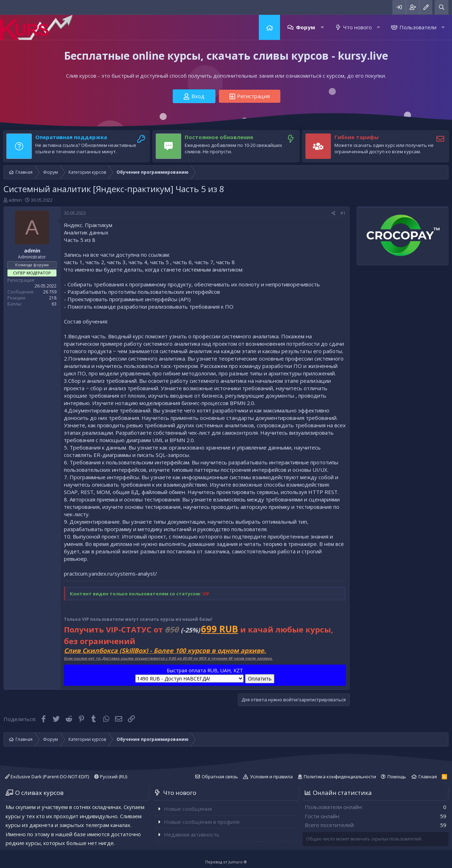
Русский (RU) (111, 777)
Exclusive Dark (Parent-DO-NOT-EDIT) (47, 777)
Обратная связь (220, 777)
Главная (269, 27)
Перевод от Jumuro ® (226, 862)
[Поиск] (442, 7)
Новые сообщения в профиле (202, 822)
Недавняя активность (192, 834)
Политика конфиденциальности (340, 777)
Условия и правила (271, 777)
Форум (305, 27)
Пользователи (418, 27)
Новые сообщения (188, 809)
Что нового (358, 27)
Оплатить (260, 679)
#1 (343, 213)
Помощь (397, 777)
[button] (322, 27)
